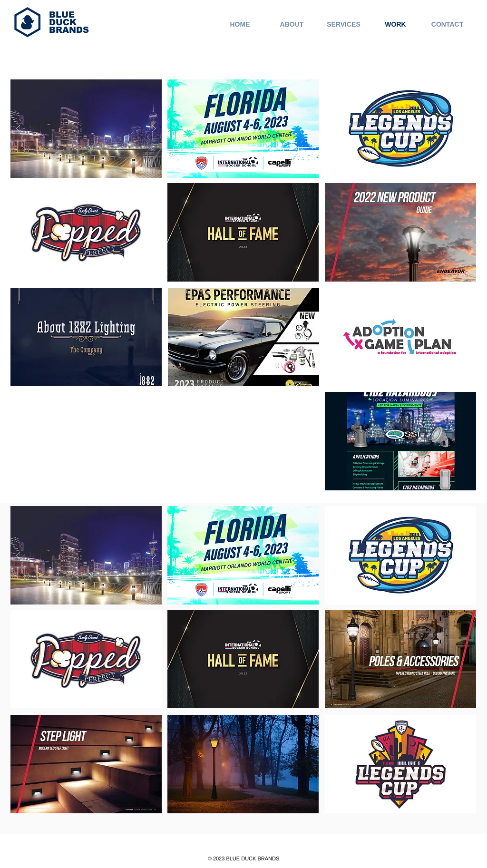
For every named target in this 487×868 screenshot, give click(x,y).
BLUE (62, 15)
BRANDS (69, 30)
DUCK (63, 22)
